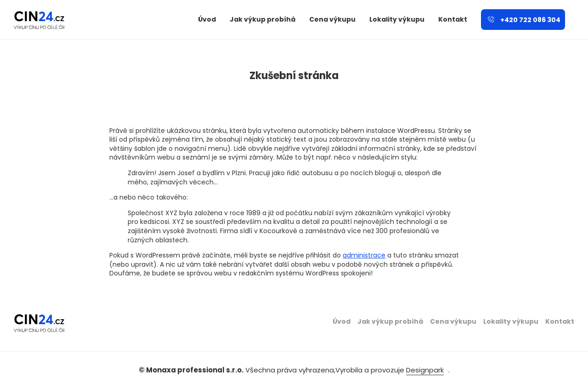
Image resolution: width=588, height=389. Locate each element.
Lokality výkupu (397, 19)
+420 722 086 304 (524, 20)
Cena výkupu (332, 19)
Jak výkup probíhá (263, 19)
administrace (364, 255)
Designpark (425, 370)
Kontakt (453, 19)
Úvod (207, 19)
